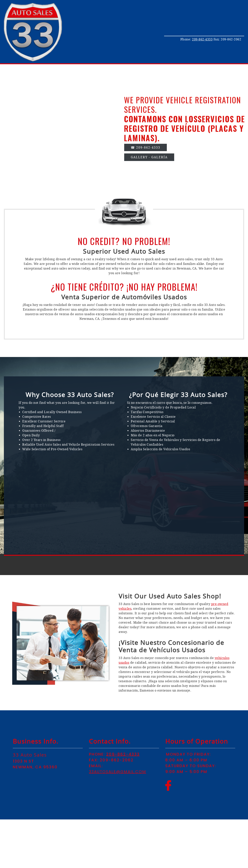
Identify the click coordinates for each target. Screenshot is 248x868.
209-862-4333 (202, 39)
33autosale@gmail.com (118, 772)
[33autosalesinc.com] (33, 32)
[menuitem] (200, 9)
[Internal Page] (149, 156)
